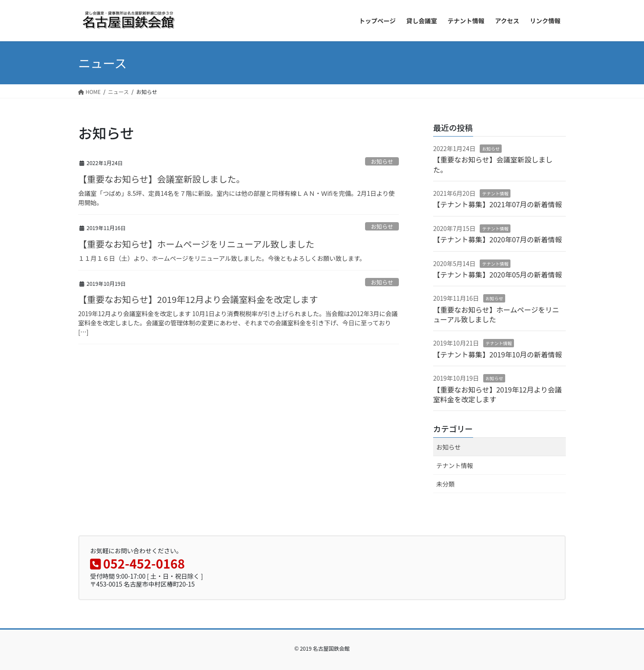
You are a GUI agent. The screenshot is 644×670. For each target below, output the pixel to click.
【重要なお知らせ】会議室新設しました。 (162, 179)
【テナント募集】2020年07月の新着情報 (497, 239)
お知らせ (382, 161)
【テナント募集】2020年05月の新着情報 (497, 274)
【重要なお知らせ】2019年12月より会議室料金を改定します (198, 299)
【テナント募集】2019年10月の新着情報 (497, 354)
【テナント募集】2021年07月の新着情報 (497, 204)
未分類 (445, 484)
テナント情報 (495, 193)
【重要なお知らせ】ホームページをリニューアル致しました (196, 244)
